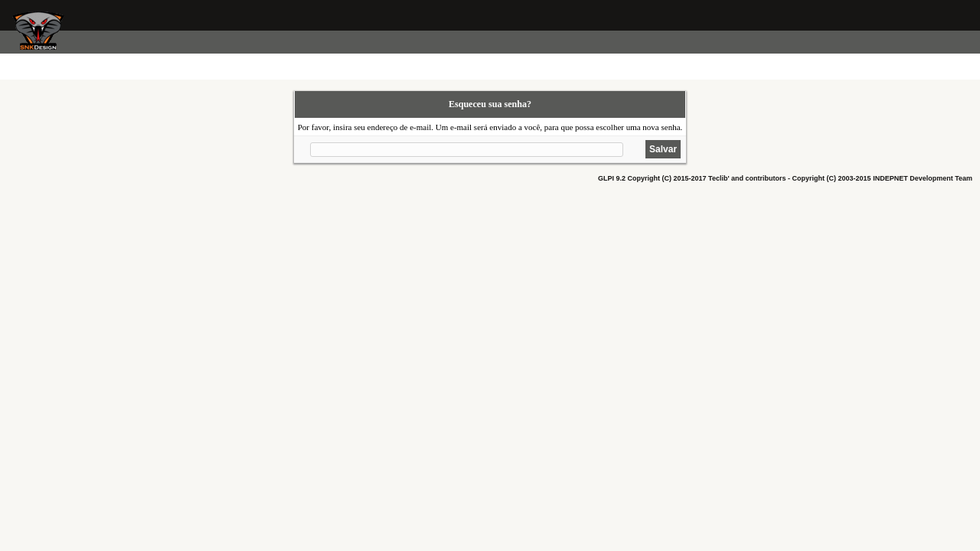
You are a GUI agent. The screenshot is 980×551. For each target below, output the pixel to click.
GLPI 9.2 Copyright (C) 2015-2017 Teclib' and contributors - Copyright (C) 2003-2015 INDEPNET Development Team (785, 178)
